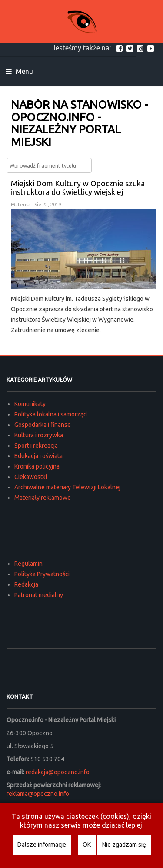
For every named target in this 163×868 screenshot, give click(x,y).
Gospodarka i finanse (43, 425)
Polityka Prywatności (42, 574)
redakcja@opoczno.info (58, 772)
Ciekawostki (31, 477)
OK (87, 845)
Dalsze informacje (42, 845)
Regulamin (28, 564)
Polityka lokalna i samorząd (51, 414)
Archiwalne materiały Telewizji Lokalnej (67, 487)
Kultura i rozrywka (39, 435)
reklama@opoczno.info (38, 794)
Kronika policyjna (37, 466)
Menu (19, 71)
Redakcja (26, 584)
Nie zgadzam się (124, 845)
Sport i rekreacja (36, 446)
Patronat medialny (39, 595)
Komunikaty (30, 404)
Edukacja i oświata (38, 456)
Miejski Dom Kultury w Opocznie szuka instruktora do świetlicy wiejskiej (78, 188)
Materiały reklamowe (43, 498)
